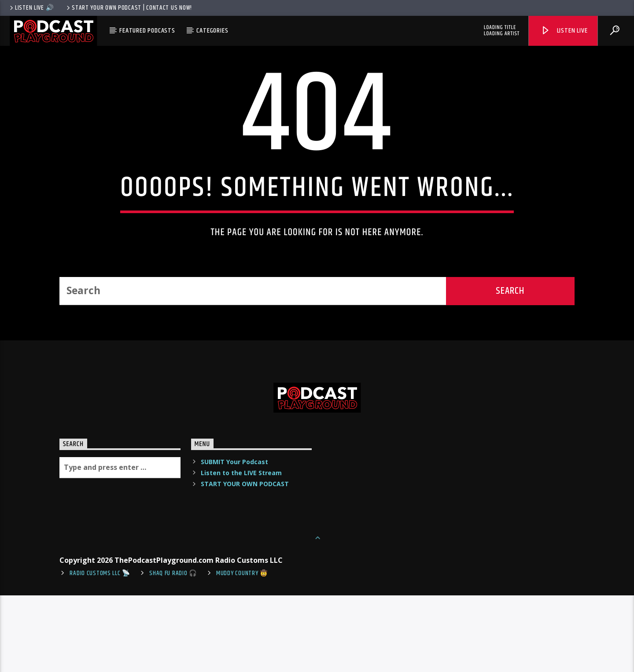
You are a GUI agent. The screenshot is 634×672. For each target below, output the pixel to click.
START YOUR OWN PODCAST (245, 560)
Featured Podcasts (147, 31)
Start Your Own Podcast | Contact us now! (129, 8)
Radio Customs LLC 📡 (100, 650)
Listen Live (564, 31)
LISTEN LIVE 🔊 (31, 8)
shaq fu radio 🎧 (173, 650)
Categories (212, 31)
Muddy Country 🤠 (242, 650)
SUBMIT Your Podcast (234, 538)
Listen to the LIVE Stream (241, 549)
